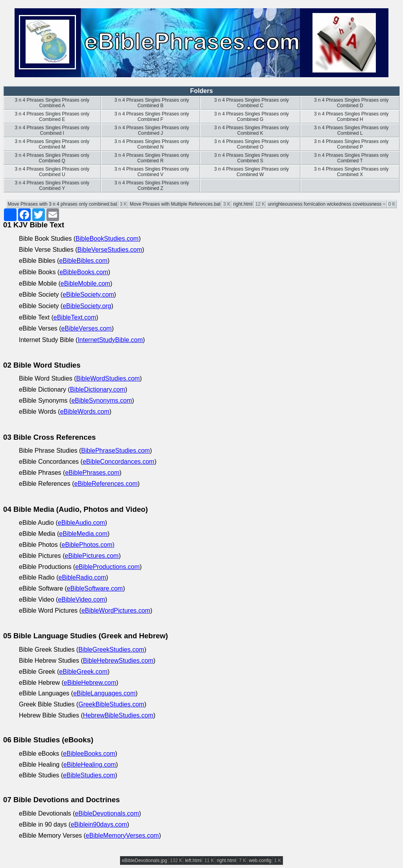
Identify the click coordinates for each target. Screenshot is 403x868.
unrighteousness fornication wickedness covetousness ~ (326, 204)
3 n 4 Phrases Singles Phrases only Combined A (52, 103)
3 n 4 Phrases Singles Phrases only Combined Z (151, 186)
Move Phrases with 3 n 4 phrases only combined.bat (62, 204)
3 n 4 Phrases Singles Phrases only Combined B (151, 103)
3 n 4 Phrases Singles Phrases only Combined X (351, 172)
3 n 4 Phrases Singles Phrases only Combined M (52, 144)
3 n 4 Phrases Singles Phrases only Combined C (251, 103)
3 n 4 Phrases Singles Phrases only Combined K (251, 130)
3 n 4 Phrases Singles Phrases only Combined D (351, 103)
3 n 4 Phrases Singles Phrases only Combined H (351, 117)
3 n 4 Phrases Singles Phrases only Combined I (52, 130)
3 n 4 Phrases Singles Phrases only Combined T (351, 158)
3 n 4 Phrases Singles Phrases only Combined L (351, 130)
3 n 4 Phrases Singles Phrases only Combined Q (52, 158)
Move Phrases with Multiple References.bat (175, 204)
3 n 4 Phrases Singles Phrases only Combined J (151, 130)
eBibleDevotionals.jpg (144, 861)
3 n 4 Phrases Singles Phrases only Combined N (151, 144)
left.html (193, 861)
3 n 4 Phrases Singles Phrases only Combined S (251, 158)
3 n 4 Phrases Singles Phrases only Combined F (151, 117)
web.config (260, 861)
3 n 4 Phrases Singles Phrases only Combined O (251, 144)
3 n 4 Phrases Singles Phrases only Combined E (52, 117)
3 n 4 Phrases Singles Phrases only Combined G (251, 117)
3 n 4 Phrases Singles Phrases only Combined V (151, 172)
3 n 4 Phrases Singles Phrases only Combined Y (52, 186)
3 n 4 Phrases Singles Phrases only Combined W (251, 172)
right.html (243, 204)
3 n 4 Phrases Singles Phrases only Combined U (52, 172)
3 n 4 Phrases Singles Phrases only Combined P (351, 144)
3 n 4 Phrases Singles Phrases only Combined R (151, 158)
